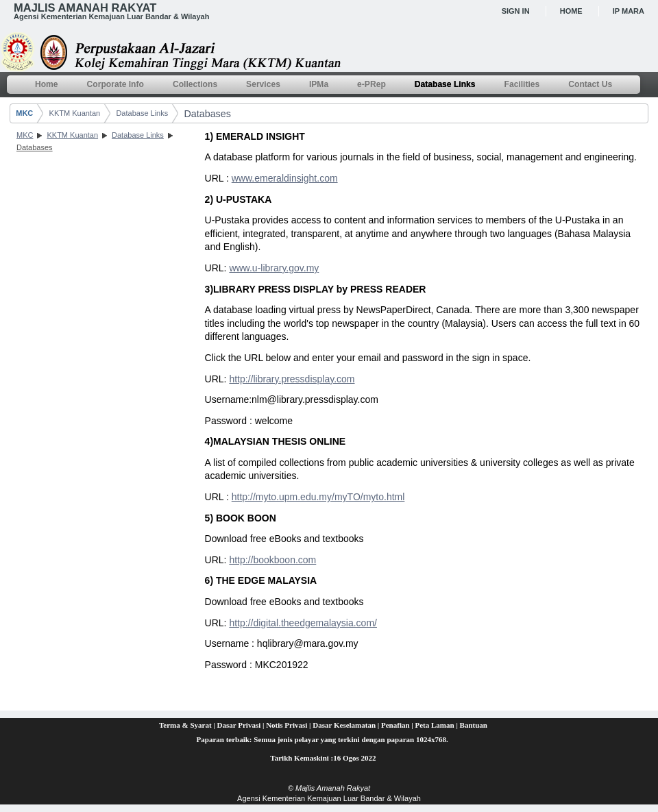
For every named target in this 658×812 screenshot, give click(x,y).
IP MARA (629, 11)
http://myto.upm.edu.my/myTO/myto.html (318, 497)
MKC (24, 113)
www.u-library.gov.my (274, 268)
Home (571, 11)
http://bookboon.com (272, 560)
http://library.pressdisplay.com (292, 379)
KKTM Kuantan (75, 113)
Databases (207, 114)
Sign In (516, 11)
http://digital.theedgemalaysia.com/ (303, 623)
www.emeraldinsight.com (285, 178)
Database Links (142, 113)
